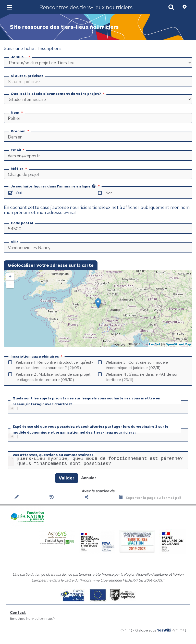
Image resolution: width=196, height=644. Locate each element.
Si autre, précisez (27, 76)
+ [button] (10, 277)
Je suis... (21, 57)
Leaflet (155, 344)
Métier (19, 169)
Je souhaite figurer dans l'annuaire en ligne (56, 186)
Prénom (20, 131)
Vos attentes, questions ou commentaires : (53, 457)
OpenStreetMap (178, 344)
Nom (17, 112)
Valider (67, 482)
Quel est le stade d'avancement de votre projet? (58, 94)
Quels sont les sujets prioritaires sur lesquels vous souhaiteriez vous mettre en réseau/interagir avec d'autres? (86, 401)
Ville (15, 242)
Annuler (89, 482)
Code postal (22, 223)
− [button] (10, 284)
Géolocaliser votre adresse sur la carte (51, 265)
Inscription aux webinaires (37, 356)
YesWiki (164, 634)
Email (18, 150)
